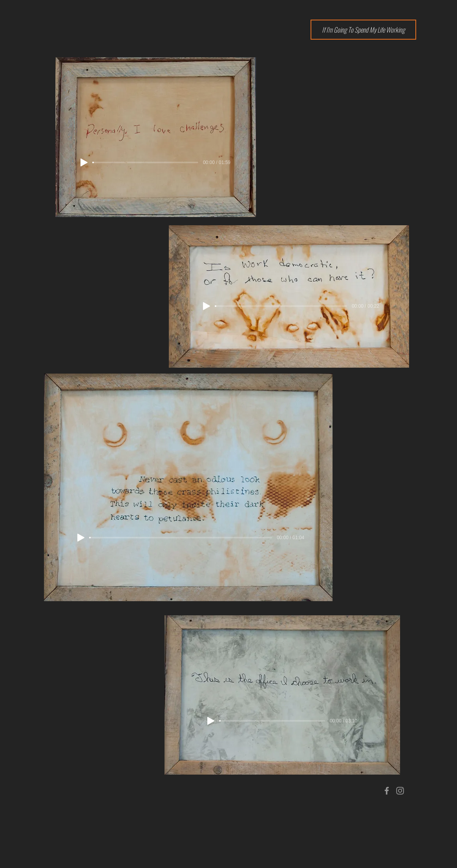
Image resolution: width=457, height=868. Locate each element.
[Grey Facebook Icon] (387, 791)
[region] (272, 682)
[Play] (84, 162)
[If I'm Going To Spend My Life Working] (363, 30)
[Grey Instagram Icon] (400, 791)
